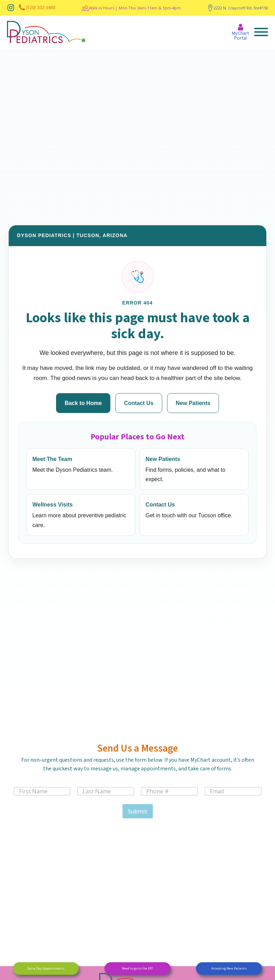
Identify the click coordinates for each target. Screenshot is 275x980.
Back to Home (83, 403)
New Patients (193, 403)
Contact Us (139, 403)
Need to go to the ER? (137, 968)
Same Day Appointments (46, 968)
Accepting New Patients (229, 968)
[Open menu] (261, 32)
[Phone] (169, 791)
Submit (138, 811)
